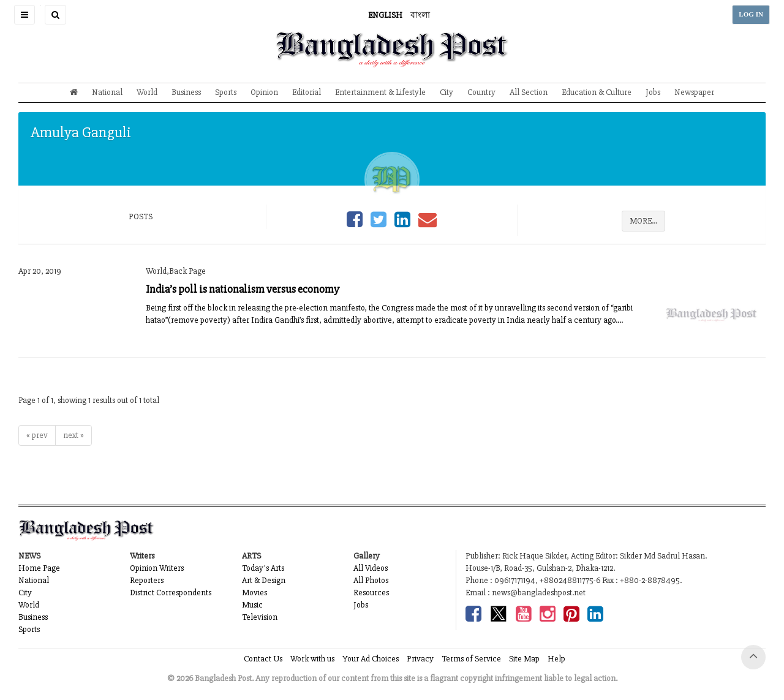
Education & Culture (597, 92)
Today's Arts (263, 568)
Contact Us (263, 659)
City (447, 92)
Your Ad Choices (371, 659)
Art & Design (264, 580)
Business (186, 92)
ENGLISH (385, 15)
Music (252, 605)
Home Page (39, 568)
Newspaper (694, 92)
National (107, 92)
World (147, 92)
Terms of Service (471, 659)
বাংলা (420, 15)
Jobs (653, 92)
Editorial (307, 92)
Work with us (312, 659)
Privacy (420, 659)
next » (73, 435)
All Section (529, 92)
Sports (226, 92)
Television (260, 617)
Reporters (147, 580)
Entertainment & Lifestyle (380, 92)
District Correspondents (171, 593)
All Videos (371, 568)
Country (481, 92)
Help (556, 659)
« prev (37, 435)
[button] (24, 15)
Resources (371, 593)
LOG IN (751, 14)
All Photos (371, 580)
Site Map (524, 659)
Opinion (264, 92)
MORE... (643, 221)
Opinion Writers (157, 568)
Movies (254, 593)
